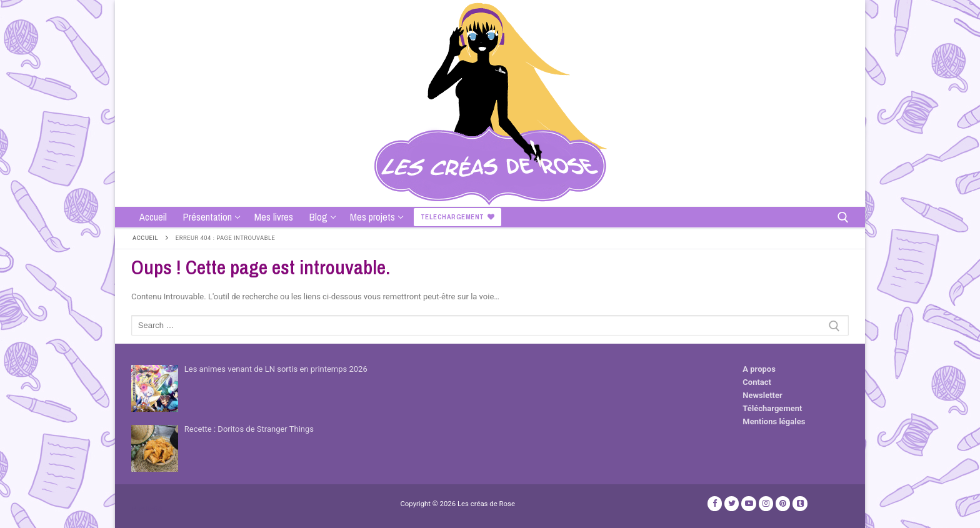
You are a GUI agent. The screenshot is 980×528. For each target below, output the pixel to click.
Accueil (145, 238)
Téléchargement (772, 408)
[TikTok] (800, 503)
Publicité (147, 509)
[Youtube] (748, 503)
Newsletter (762, 395)
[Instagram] (766, 503)
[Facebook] (715, 503)
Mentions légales (774, 421)
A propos (759, 369)
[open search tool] (843, 217)
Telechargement (458, 217)
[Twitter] (732, 503)
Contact (757, 382)
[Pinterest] (783, 503)
